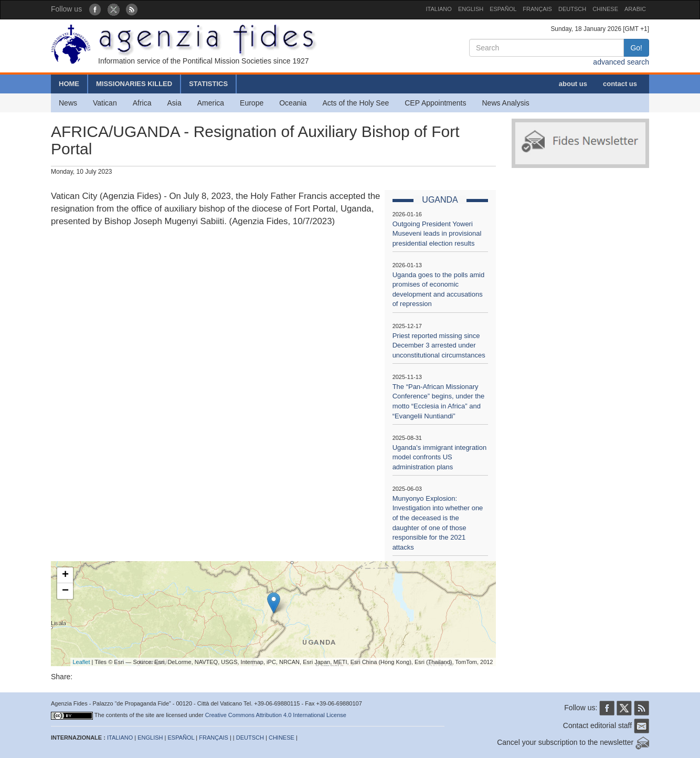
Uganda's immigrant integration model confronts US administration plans (440, 457)
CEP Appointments (435, 103)
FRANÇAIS (537, 9)
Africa (142, 103)
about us (573, 84)
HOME (69, 84)
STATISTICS (208, 84)
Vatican (105, 103)
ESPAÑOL (503, 9)
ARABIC (635, 9)
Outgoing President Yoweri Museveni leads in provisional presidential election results (437, 234)
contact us (620, 84)
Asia (174, 103)
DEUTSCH (572, 9)
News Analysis (506, 103)
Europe (252, 103)
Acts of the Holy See (356, 103)
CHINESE (605, 9)
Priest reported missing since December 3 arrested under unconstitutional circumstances (439, 345)
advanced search (621, 62)
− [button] (65, 591)
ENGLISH (471, 9)
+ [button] (65, 575)
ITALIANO (439, 9)
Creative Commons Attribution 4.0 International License (276, 715)
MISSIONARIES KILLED (134, 84)
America (211, 103)
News (68, 103)
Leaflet (82, 662)
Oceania (293, 103)
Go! (636, 48)
